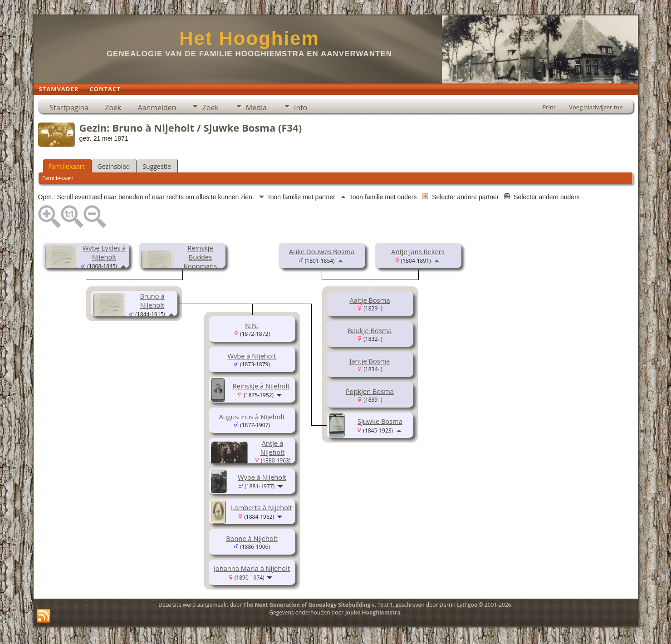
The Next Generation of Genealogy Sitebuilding (307, 605)
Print (549, 107)
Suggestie (157, 166)
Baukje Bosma (370, 330)
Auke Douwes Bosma (322, 251)
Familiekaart (67, 166)
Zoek (113, 108)
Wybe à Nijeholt (252, 356)
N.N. (252, 325)
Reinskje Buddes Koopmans (200, 257)
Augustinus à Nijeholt (252, 417)
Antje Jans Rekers (418, 251)
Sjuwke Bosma (380, 421)
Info (301, 108)
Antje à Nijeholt (272, 447)
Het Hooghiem (249, 38)
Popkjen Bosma (370, 391)
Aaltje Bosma (370, 300)
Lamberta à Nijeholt (262, 507)
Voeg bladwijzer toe (596, 107)
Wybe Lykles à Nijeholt (104, 252)
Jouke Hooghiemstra (373, 612)
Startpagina (69, 108)
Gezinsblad (114, 166)
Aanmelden (157, 108)
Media (256, 108)
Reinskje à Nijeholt (261, 386)
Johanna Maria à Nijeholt (252, 568)
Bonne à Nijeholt (252, 538)
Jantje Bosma (370, 361)
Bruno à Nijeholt (152, 300)
